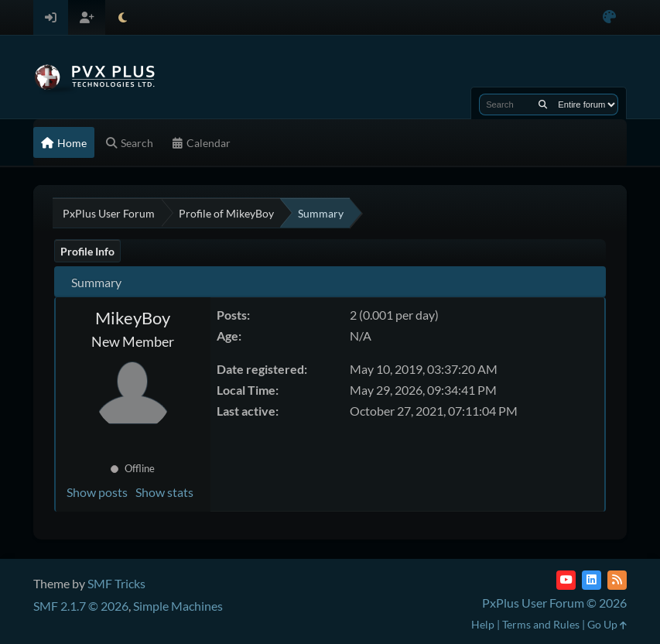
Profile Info (87, 251)
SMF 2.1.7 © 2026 (81, 606)
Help (483, 624)
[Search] (543, 104)
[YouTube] (566, 580)
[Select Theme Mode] (123, 17)
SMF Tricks (116, 583)
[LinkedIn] (592, 580)
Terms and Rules (541, 624)
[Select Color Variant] (609, 17)
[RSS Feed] (617, 580)
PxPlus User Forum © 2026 (554, 603)
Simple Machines (178, 606)
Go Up (607, 624)
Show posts (97, 492)
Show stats (164, 492)
